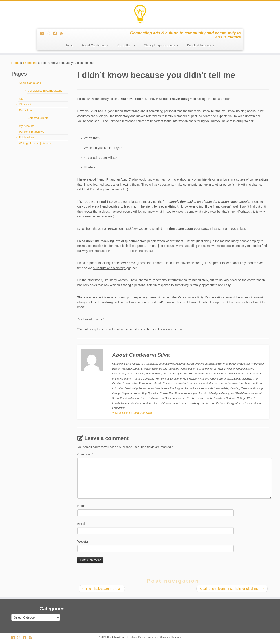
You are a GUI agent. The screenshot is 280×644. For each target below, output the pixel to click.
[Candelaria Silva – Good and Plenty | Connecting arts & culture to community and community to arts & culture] (140, 14)
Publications (27, 137)
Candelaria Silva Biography (45, 91)
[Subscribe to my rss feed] (63, 34)
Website (83, 541)
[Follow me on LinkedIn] (43, 34)
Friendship (30, 63)
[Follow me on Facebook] (56, 34)
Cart (22, 99)
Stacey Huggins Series (161, 45)
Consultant (126, 45)
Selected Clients (38, 118)
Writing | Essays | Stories (35, 143)
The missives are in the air (102, 589)
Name (81, 506)
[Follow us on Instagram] (50, 34)
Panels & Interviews (200, 45)
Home (69, 45)
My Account (26, 126)
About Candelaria (95, 45)
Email (81, 524)
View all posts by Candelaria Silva (134, 413)
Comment (85, 454)
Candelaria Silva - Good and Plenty (126, 637)
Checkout (25, 104)
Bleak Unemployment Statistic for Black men (232, 589)
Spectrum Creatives (171, 637)
